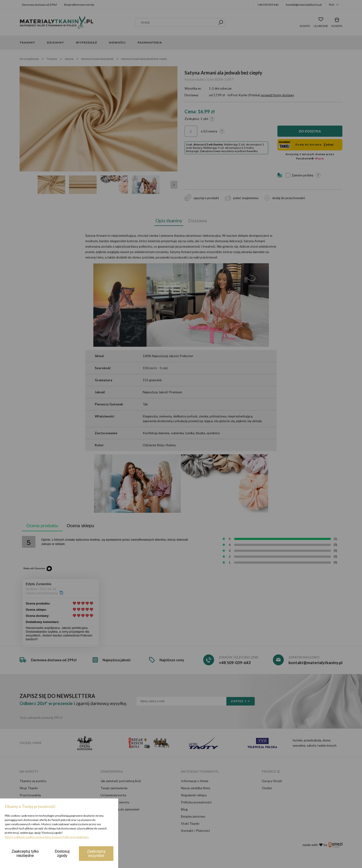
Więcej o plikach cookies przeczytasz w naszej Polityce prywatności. (47, 837)
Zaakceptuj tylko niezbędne (25, 853)
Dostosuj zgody (62, 853)
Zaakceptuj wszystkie (96, 853)
